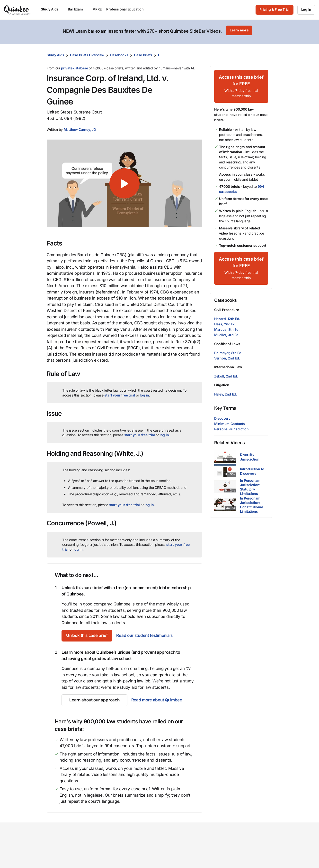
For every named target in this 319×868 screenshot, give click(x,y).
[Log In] (306, 10)
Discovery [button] (222, 415)
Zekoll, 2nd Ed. (226, 373)
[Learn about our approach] (94, 697)
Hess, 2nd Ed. (225, 321)
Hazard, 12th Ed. (227, 316)
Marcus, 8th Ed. (227, 326)
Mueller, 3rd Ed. (227, 332)
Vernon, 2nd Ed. (227, 355)
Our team (173, 857)
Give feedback (271, 857)
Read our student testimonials (150, 632)
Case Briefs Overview (87, 52)
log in (144, 392)
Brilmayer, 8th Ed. (228, 350)
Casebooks (119, 52)
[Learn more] (239, 30)
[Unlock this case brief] (90, 632)
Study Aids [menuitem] (52, 9)
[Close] (305, 30)
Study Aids (55, 52)
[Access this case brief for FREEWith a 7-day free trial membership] (241, 83)
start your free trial (120, 392)
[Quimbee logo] (18, 10)
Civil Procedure (227, 307)
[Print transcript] (267, 52)
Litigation (222, 382)
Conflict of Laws (227, 341)
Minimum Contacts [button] (230, 420)
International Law (228, 364)
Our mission (175, 849)
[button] (80, 126)
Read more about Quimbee (156, 697)
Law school (128, 849)
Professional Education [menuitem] (127, 9)
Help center (268, 865)
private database (74, 65)
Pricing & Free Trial (275, 9)
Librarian (126, 865)
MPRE (97, 9)
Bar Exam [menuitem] (78, 9)
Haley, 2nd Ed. (226, 391)
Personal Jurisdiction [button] (231, 426)
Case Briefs (143, 52)
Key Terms (225, 405)
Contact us (267, 849)
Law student (129, 857)
